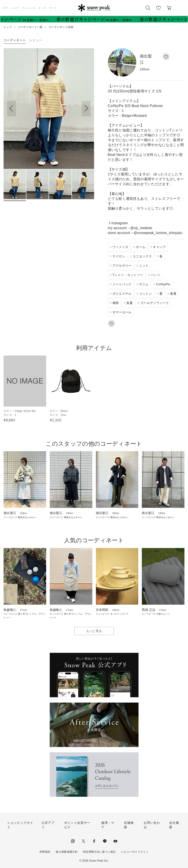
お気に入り (158, 10)
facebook (94, 841)
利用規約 (45, 852)
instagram (73, 841)
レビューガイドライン (135, 852)
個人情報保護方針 (67, 852)
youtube (115, 841)
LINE (105, 841)
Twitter (83, 841)
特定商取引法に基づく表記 (99, 852)
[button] (86, 109)
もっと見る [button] (94, 631)
